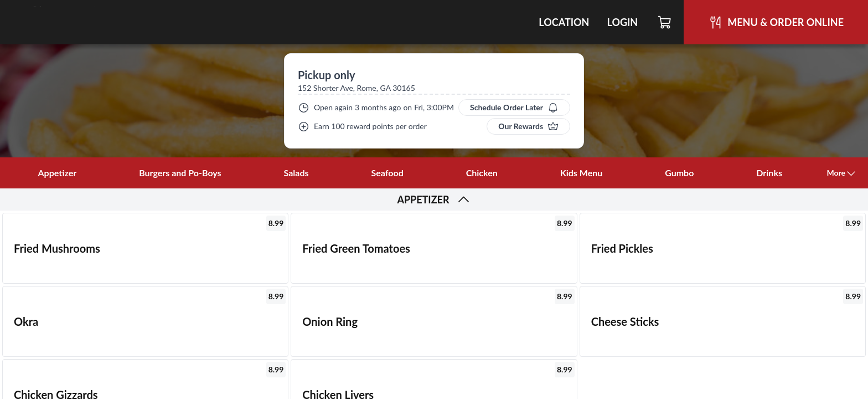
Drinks (769, 173)
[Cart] (665, 22)
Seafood (387, 173)
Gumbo (679, 173)
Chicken (482, 173)
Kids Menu (582, 173)
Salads (296, 173)
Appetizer (57, 173)
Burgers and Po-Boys (180, 173)
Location (564, 22)
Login (622, 22)
